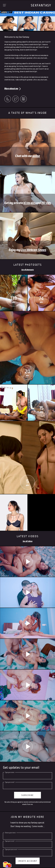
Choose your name (10, 833)
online (36, 156)
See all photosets (28, 270)
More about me (11, 89)
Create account (28, 861)
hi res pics (30, 203)
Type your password (11, 849)
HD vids (46, 203)
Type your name (10, 772)
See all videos (28, 541)
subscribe (27, 795)
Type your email (10, 782)
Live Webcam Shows (33, 250)
